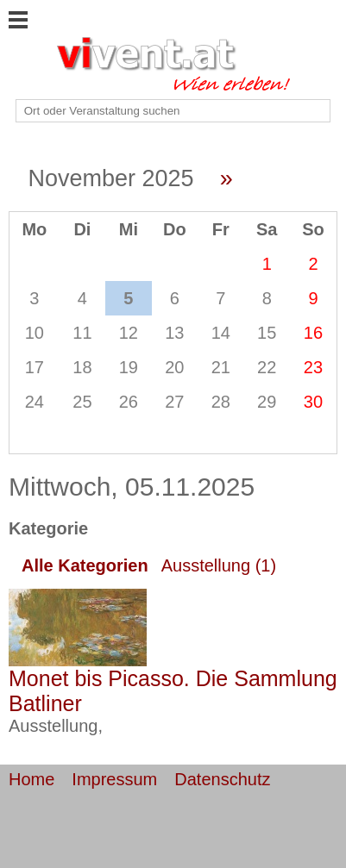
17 (35, 367)
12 (129, 333)
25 (82, 402)
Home (31, 779)
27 (174, 402)
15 (267, 333)
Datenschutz (222, 779)
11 (82, 333)
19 (129, 367)
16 (313, 333)
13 (174, 333)
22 (267, 367)
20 (174, 367)
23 (313, 367)
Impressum (114, 779)
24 (35, 402)
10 (35, 333)
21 (221, 367)
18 (82, 367)
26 (129, 402)
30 (313, 402)
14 (221, 333)
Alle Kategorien (85, 565)
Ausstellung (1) (219, 565)
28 (221, 402)
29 (267, 402)
